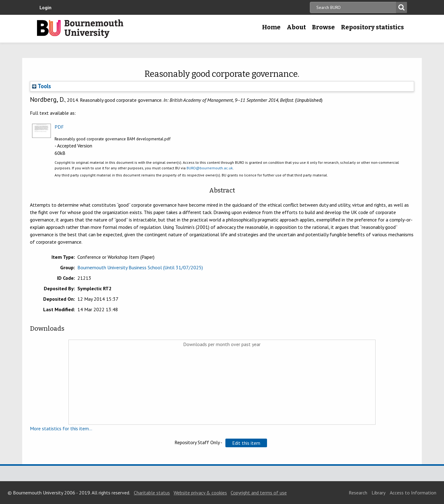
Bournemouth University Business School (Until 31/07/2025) (140, 267)
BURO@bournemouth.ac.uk (210, 168)
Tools (41, 86)
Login (45, 7)
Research (358, 493)
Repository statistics (372, 27)
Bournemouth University (80, 29)
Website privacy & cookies (200, 493)
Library (378, 493)
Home (271, 27)
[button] (246, 443)
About (296, 27)
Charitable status (152, 493)
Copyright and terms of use (259, 493)
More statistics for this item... (61, 428)
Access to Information (413, 493)
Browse (323, 27)
